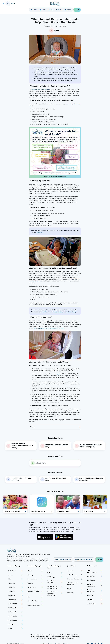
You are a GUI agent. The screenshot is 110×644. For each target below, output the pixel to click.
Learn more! (39, 232)
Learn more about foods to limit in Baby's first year (49, 328)
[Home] (55, 3)
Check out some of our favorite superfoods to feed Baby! (59, 312)
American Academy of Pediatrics (41, 89)
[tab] (34, 10)
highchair (59, 374)
